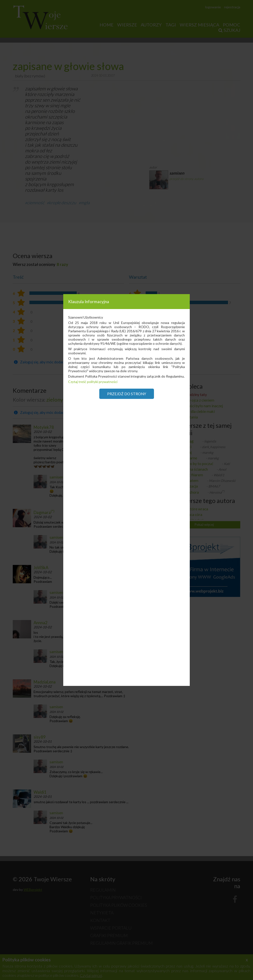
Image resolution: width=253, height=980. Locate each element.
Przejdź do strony (127, 394)
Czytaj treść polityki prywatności (93, 382)
